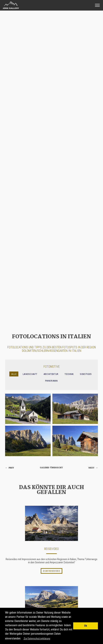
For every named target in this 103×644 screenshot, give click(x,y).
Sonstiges (86, 374)
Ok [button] (86, 626)
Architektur (51, 374)
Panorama (51, 381)
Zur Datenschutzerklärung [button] (37, 639)
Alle (14, 374)
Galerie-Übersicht (51, 468)
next (93, 468)
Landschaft (30, 374)
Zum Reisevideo (51, 571)
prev (9, 468)
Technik (69, 374)
